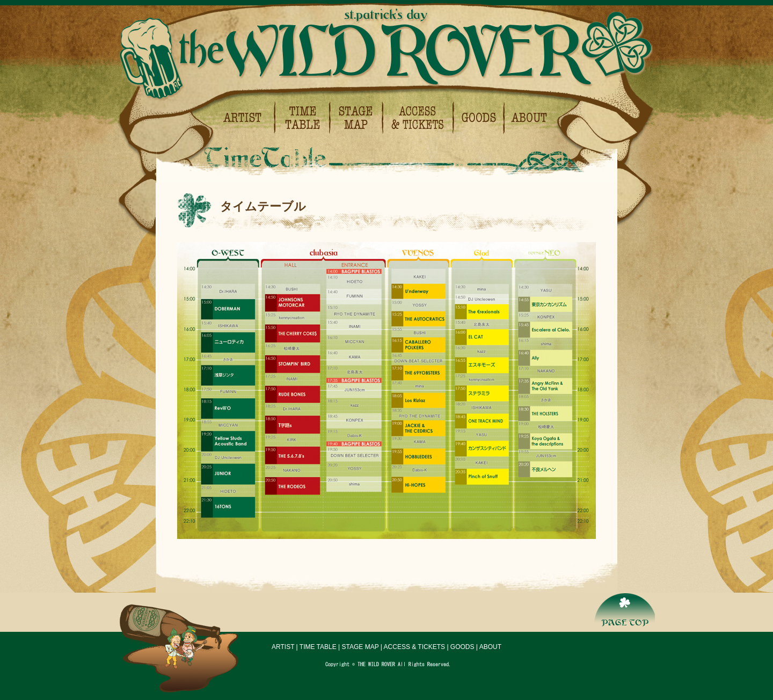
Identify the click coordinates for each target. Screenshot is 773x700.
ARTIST (283, 647)
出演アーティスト (248, 118)
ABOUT (490, 647)
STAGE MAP (360, 647)
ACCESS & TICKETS (414, 647)
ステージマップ (357, 118)
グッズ (480, 118)
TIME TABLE (318, 647)
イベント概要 (526, 118)
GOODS (462, 647)
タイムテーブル (303, 118)
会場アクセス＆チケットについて (419, 118)
